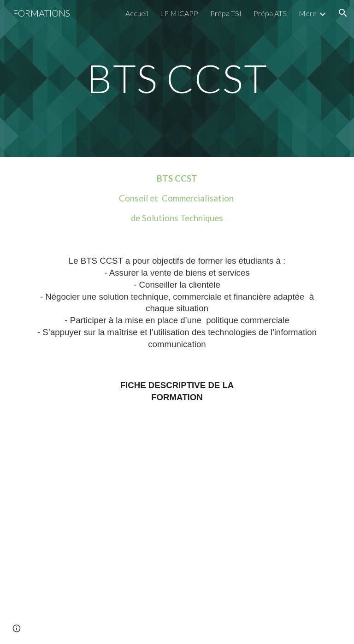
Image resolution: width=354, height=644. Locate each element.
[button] (343, 13)
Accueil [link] (137, 13)
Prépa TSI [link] (226, 13)
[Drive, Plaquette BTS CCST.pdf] (177, 531)
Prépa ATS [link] (270, 13)
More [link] (308, 13)
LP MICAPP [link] (179, 13)
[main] (177, 78)
